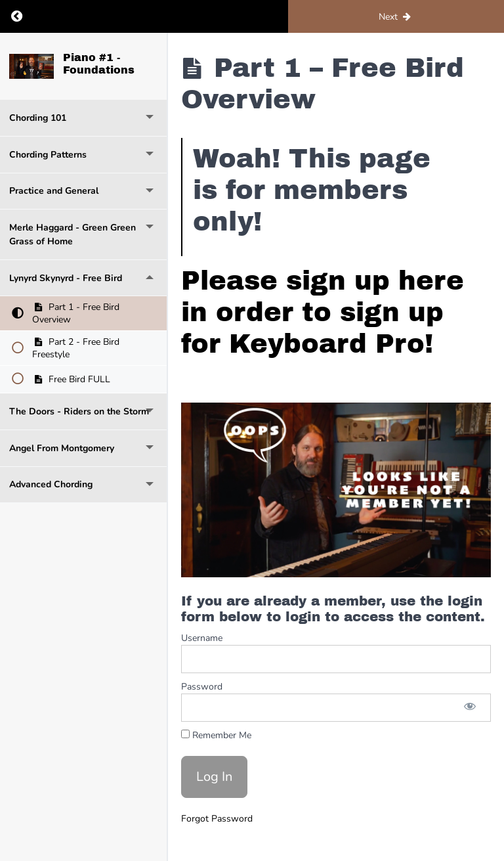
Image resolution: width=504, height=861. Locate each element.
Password (202, 687)
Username (202, 638)
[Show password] (470, 708)
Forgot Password (217, 819)
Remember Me (216, 735)
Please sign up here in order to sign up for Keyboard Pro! (323, 312)
